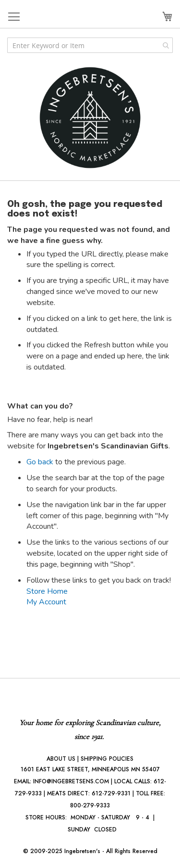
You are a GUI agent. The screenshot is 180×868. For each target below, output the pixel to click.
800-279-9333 (90, 805)
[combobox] (90, 45)
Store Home (47, 591)
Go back (40, 462)
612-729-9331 (111, 793)
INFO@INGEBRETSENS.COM (71, 781)
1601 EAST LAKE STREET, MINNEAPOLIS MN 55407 (90, 769)
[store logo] (90, 118)
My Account (46, 602)
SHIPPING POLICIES (107, 759)
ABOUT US (61, 759)
